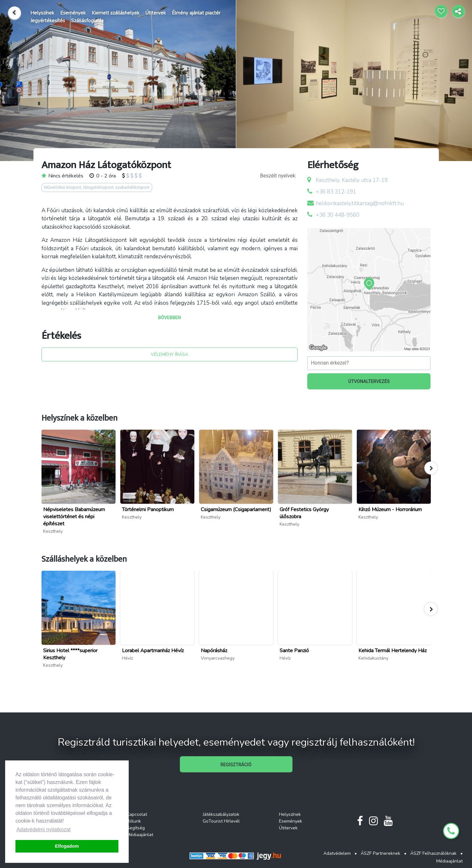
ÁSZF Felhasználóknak (433, 853)
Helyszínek (42, 13)
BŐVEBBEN (169, 318)
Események (73, 13)
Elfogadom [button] (67, 846)
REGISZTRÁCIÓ (236, 765)
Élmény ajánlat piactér (196, 13)
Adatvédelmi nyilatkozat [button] (43, 830)
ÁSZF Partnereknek (380, 853)
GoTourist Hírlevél (221, 821)
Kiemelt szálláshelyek (116, 13)
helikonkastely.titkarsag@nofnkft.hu (360, 203)
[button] (431, 468)
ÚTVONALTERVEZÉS (369, 381)
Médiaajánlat (140, 835)
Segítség (136, 828)
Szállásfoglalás (87, 21)
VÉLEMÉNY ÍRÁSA (170, 354)
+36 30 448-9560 (338, 215)
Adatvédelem (337, 853)
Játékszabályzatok (221, 814)
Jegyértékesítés (48, 21)
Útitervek (156, 13)
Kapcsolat (137, 814)
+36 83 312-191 (336, 192)
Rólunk (134, 821)
